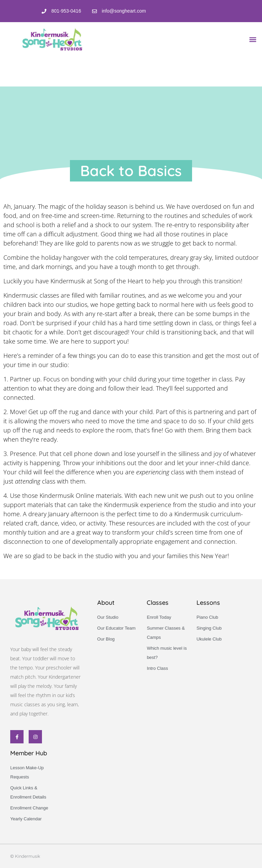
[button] (253, 39)
